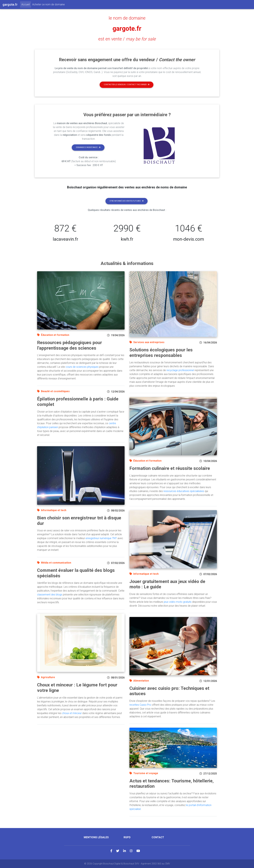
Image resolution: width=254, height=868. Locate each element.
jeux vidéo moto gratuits (178, 602)
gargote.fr (127, 29)
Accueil (26, 4)
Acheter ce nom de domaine (49, 4)
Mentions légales (96, 837)
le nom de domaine (127, 18)
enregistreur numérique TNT (101, 538)
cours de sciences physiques (82, 367)
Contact (158, 837)
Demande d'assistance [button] (88, 147)
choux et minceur (72, 713)
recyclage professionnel (180, 370)
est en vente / (127, 39)
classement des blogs (50, 595)
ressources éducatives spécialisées (184, 491)
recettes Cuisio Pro (140, 705)
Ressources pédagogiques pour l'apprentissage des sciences (69, 345)
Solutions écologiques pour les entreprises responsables (161, 353)
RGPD (127, 837)
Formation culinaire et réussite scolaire (170, 468)
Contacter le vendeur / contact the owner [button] (127, 85)
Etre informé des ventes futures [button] (127, 201)
